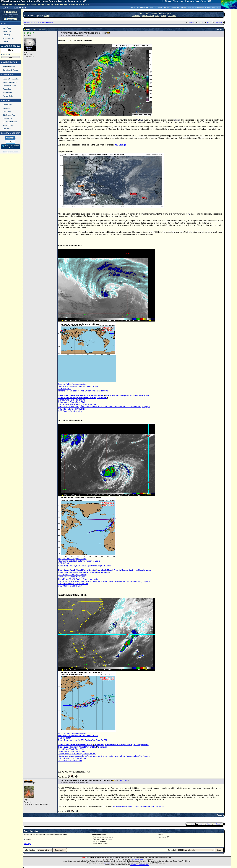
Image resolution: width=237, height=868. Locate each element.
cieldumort (123, 780)
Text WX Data (8, 118)
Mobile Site (7, 129)
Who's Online (148, 16)
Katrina (177, 120)
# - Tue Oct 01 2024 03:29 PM (75, 35)
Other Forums (143, 13)
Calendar (172, 16)
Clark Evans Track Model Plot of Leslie (76, 570)
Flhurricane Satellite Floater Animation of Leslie (79, 561)
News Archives (8, 38)
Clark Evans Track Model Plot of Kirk (76, 395)
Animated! (99, 395)
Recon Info (7, 89)
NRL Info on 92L (65, 758)
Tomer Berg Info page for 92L (71, 740)
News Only (7, 31)
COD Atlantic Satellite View (70, 411)
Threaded (217, 22)
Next (207, 22)
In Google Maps (142, 395)
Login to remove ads (11, 152)
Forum (5, 66)
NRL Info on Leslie (66, 584)
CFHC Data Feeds (10, 122)
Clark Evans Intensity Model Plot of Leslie (78, 572)
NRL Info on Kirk (65, 409)
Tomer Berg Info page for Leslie (72, 565)
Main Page (7, 28)
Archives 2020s (29, 23)
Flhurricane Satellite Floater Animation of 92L (78, 736)
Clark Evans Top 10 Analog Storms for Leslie (78, 579)
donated (107, 863)
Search (6, 42)
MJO (188, 214)
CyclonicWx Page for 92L (96, 740)
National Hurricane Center (140, 865)
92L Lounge (120, 145)
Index (199, 22)
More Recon (7, 92)
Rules (164, 16)
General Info (8, 105)
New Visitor (20, 8)
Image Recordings (10, 82)
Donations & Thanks (11, 70)
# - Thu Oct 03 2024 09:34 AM (75, 783)
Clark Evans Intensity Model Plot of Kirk (77, 398)
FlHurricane (11, 12)
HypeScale (6, 54)
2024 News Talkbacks (45, 23)
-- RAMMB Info (80, 409)
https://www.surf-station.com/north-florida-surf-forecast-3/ (139, 806)
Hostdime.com (138, 859)
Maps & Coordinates (11, 79)
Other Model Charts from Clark (72, 402)
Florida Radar (8, 96)
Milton (169, 7)
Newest (12, 66)
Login (5, 8)
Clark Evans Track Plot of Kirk (71, 400)
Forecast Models (9, 86)
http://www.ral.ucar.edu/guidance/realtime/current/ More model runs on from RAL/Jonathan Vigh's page (104, 407)
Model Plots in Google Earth (119, 395)
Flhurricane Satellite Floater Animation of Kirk (78, 386)
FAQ (157, 16)
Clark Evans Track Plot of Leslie (72, 575)
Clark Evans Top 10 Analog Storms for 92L (77, 754)
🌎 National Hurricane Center (11, 147)
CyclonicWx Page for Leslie (99, 565)
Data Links (7, 112)
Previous (190, 22)
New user (136, 16)
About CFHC (8, 125)
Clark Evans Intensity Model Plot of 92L (77, 747)
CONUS (140, 120)
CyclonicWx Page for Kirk (96, 391)
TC (153, 122)
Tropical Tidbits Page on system (72, 384)
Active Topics (165, 13)
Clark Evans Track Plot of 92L (71, 749)
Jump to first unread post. (36, 29)
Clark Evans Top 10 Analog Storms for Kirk (77, 404)
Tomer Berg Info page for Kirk (71, 391)
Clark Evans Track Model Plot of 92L (75, 745)
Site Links (6, 108)
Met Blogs (7, 35)
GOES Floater (64, 389)
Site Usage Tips (9, 115)
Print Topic (28, 844)
